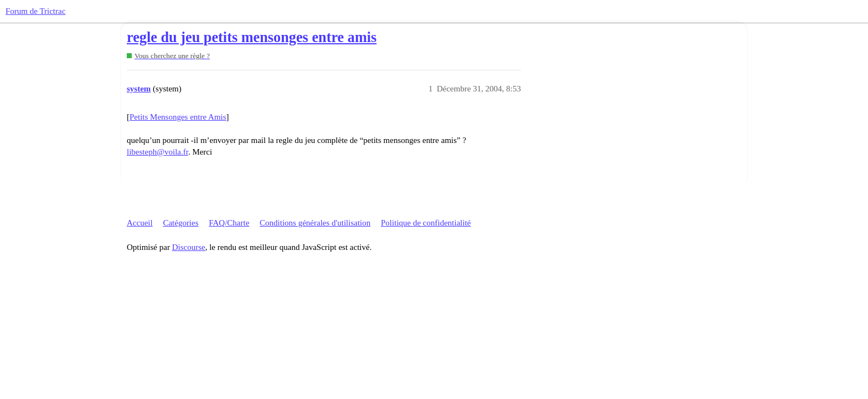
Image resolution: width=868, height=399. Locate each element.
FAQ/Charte (229, 223)
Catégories (180, 223)
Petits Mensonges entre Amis (178, 117)
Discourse (189, 247)
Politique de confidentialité (426, 223)
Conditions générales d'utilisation (315, 223)
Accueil (140, 223)
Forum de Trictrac (35, 11)
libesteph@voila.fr (157, 152)
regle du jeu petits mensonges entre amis (252, 37)
